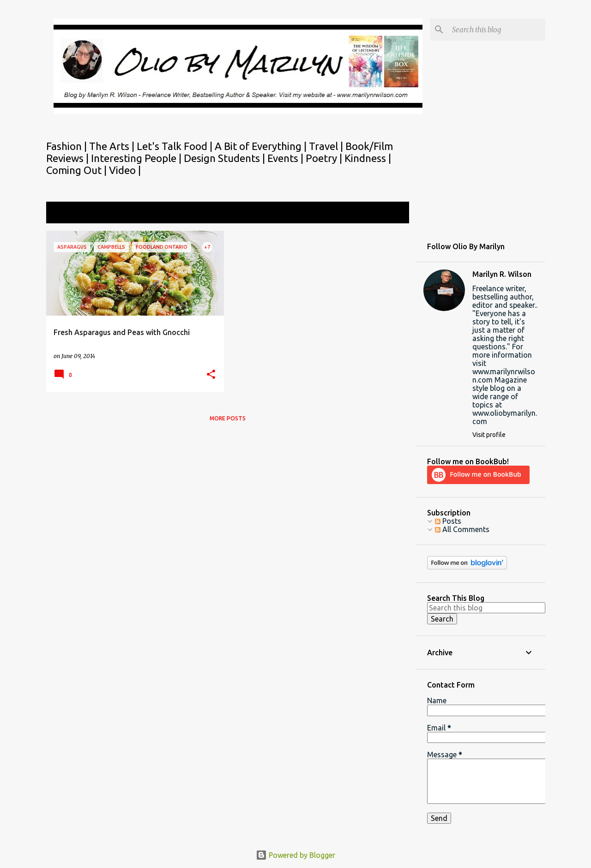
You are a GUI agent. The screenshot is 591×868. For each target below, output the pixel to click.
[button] (211, 375)
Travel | (327, 146)
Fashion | (68, 146)
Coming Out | (78, 170)
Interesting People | (137, 158)
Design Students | (226, 158)
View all (390, 213)
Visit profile (489, 435)
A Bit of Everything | (262, 146)
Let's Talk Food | (176, 146)
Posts (448, 521)
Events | (286, 158)
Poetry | (325, 158)
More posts (228, 418)
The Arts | (113, 146)
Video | (125, 170)
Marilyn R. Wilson (502, 274)
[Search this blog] (497, 30)
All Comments (462, 529)
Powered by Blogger (295, 855)
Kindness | (368, 158)
